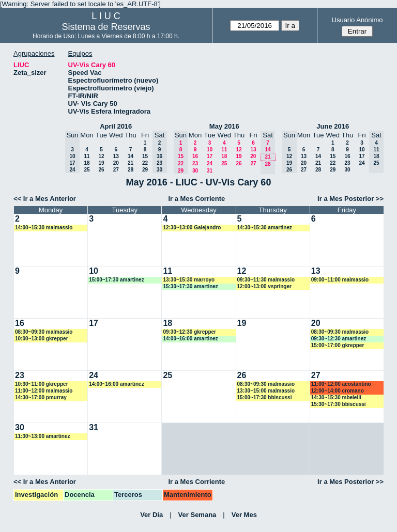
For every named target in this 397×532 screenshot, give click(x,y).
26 (101, 170)
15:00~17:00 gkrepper (338, 345)
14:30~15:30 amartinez (265, 228)
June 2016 (333, 126)
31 (210, 171)
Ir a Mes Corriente (196, 199)
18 (87, 163)
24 (210, 163)
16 (195, 156)
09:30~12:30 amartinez (339, 339)
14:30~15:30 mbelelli (336, 397)
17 (210, 156)
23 (195, 163)
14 (131, 156)
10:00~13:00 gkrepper (42, 339)
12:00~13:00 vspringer (264, 286)
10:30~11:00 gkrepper (42, 384)
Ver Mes (244, 515)
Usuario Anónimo (357, 20)
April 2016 (116, 126)
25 (87, 170)
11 (87, 156)
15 (145, 156)
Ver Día (151, 515)
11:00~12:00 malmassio (44, 391)
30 (195, 171)
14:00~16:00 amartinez (190, 339)
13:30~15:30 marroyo (189, 280)
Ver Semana (197, 515)
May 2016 (224, 126)
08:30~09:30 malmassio (44, 332)
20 (116, 163)
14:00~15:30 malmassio (44, 228)
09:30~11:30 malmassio (266, 280)
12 (101, 156)
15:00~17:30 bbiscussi (265, 397)
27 (116, 170)
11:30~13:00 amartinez (42, 436)
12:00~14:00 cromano (338, 391)
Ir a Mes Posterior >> (350, 199)
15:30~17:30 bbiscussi (339, 404)
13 (116, 156)
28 (131, 170)
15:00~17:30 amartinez (116, 280)
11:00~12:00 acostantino (341, 384)
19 (101, 163)
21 (131, 163)
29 (145, 170)
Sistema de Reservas (106, 27)
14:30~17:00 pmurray (41, 397)
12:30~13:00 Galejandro (192, 228)
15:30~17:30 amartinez (190, 286)
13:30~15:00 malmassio (266, 391)
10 (210, 150)
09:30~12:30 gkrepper (189, 332)
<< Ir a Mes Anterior (45, 199)
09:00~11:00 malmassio (340, 280)
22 (145, 163)
